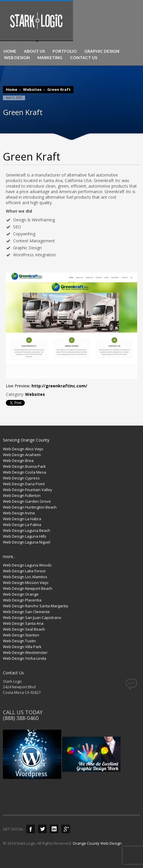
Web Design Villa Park (22, 647)
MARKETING (50, 58)
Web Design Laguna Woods (27, 565)
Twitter (42, 829)
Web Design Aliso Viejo (23, 449)
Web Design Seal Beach (24, 629)
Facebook (31, 829)
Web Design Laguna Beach (27, 530)
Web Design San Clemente (26, 612)
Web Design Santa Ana (23, 623)
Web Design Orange (21, 594)
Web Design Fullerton (22, 495)
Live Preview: (47, 386)
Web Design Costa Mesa (25, 472)
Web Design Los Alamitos (25, 577)
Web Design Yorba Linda (25, 658)
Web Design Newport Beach (28, 588)
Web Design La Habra (22, 519)
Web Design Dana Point (24, 484)
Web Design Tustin (19, 641)
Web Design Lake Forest (24, 571)
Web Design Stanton (21, 635)
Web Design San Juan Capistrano (32, 618)
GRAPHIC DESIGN (102, 51)
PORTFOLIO (65, 51)
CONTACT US (84, 58)
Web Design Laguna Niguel (27, 542)
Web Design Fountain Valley (28, 490)
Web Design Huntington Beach (30, 507)
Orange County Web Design (97, 843)
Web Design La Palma (22, 525)
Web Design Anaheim (22, 455)
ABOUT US (34, 51)
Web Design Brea (18, 461)
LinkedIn (54, 829)
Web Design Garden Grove (27, 501)
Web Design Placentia (22, 600)
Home (12, 89)
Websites (32, 89)
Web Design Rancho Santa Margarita (35, 606)
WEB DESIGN (17, 58)
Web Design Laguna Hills (25, 536)
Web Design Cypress (21, 478)
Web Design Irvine (19, 513)
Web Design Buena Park (24, 466)
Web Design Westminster (25, 652)
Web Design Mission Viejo (26, 583)
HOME (10, 51)
